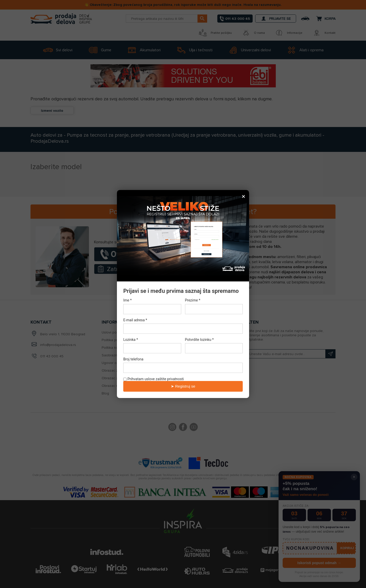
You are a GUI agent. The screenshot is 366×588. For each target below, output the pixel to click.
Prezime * (193, 300)
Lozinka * (131, 340)
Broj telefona (133, 359)
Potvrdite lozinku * (199, 340)
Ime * (127, 300)
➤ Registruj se (183, 386)
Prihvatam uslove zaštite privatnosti (154, 379)
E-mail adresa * (135, 320)
